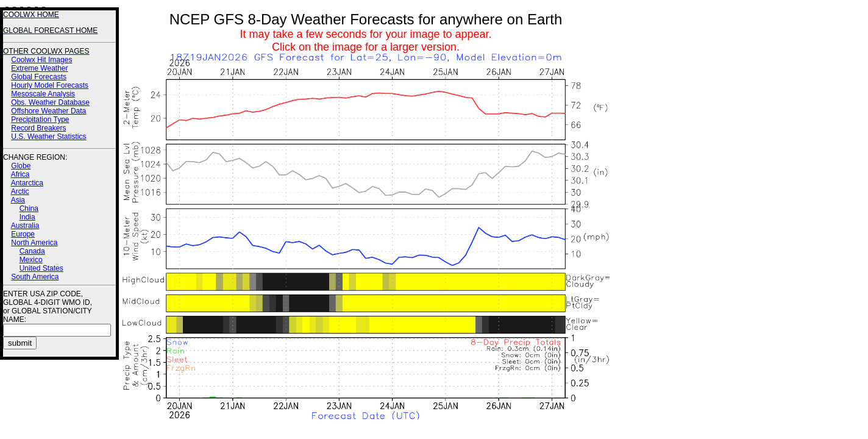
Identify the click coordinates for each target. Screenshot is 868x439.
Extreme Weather (39, 68)
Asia (18, 200)
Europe (23, 234)
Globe (21, 166)
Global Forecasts (39, 77)
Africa (20, 174)
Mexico (31, 260)
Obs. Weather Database (50, 102)
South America (35, 277)
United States (41, 268)
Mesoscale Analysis (43, 94)
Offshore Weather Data (48, 111)
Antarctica (27, 183)
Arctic (20, 191)
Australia (25, 226)
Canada (32, 251)
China (29, 209)
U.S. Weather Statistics (48, 137)
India (27, 217)
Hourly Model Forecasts (50, 85)
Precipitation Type (40, 120)
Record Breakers (38, 128)
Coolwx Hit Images (41, 60)
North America (34, 243)
